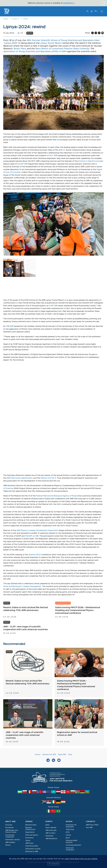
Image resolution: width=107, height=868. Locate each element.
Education (63, 703)
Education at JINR (32, 852)
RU (96, 11)
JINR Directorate (14, 478)
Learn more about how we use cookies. (81, 859)
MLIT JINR (53, 156)
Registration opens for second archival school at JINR (77, 734)
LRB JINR (10, 326)
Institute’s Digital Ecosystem (91, 161)
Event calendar (51, 828)
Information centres (12, 840)
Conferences (63, 603)
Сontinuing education (73, 845)
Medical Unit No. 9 (48, 478)
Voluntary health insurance (72, 841)
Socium (69, 822)
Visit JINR (89, 828)
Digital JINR (62, 755)
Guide (70, 755)
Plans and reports (32, 835)
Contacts (90, 822)
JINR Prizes (29, 843)
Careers (38, 755)
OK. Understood (53, 864)
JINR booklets (10, 842)
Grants (28, 841)
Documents (10, 828)
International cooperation (10, 836)
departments (27, 478)
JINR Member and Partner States (11, 831)
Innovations (29, 838)
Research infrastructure (30, 829)
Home (6, 19)
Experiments (30, 832)
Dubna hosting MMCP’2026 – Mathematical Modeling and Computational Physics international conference (78, 610)
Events (16, 19)
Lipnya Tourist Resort (51, 43)
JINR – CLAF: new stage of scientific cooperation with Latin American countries (25, 628)
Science (29, 822)
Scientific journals (32, 846)
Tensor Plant (20, 49)
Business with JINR (49, 755)
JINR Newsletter (51, 839)
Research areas (31, 825)
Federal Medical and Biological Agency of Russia (57, 496)
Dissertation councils (33, 849)
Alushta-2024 (34, 555)
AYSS (68, 832)
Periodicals (49, 836)
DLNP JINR (23, 164)
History (8, 845)
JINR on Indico (50, 833)
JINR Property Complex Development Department (37, 530)
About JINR (10, 822)
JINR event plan (51, 830)
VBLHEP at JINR (32, 536)
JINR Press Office (92, 825)
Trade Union (70, 830)
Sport (68, 838)
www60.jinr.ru (69, 3)
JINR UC (62, 150)
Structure (9, 825)
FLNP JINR (53, 306)
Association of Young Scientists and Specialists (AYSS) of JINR (34, 52)
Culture (68, 835)
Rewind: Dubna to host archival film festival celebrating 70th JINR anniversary (26, 609)
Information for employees (71, 826)
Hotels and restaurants (70, 849)
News (26, 19)
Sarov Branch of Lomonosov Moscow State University (62, 49)
